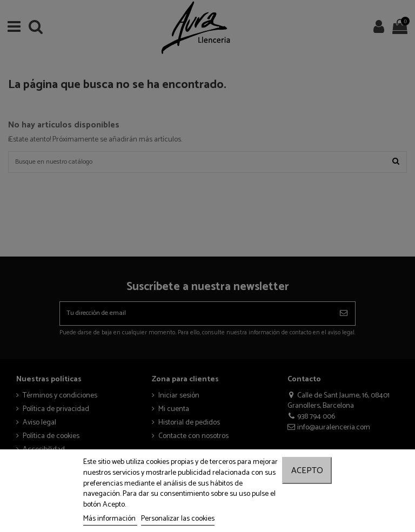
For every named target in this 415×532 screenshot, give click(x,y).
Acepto (307, 471)
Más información (110, 519)
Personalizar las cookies (178, 519)
